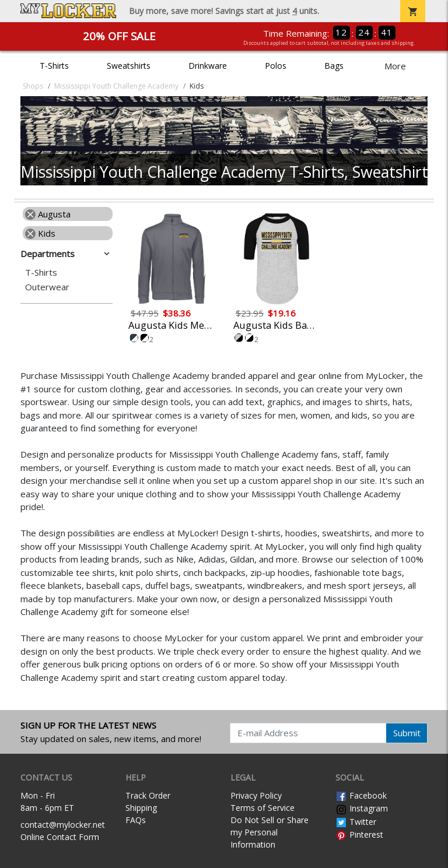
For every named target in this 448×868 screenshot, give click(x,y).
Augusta (48, 214)
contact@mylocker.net (63, 825)
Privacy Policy (256, 795)
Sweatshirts (129, 66)
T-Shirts (54, 66)
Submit (407, 733)
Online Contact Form (60, 837)
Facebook (361, 795)
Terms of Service (262, 808)
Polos (276, 66)
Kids (40, 233)
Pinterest (359, 834)
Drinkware (208, 66)
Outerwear (47, 287)
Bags (334, 66)
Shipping (141, 808)
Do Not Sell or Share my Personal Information (269, 832)
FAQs (136, 820)
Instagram (362, 808)
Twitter (356, 822)
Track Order (148, 795)
